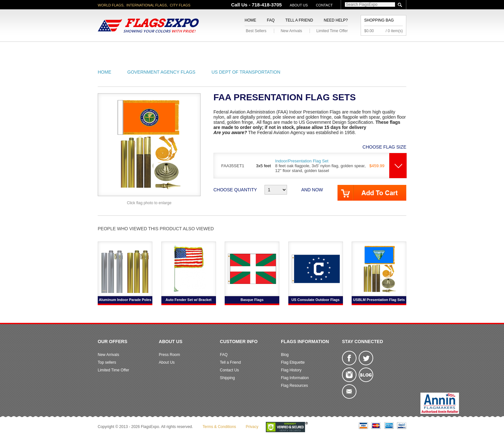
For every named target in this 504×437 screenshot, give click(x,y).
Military (214, 49)
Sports (320, 49)
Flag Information (295, 378)
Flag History (291, 370)
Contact (324, 5)
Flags (348, 49)
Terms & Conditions (219, 427)
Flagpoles (286, 49)
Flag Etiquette (293, 362)
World (184, 49)
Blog (285, 355)
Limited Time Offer (332, 31)
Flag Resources (294, 386)
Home (250, 20)
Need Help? (336, 20)
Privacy (252, 427)
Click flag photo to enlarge (149, 203)
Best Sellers (256, 31)
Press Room (169, 355)
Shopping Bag (379, 20)
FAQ (271, 20)
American (116, 49)
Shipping (227, 378)
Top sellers (107, 362)
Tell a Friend (299, 20)
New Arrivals (291, 31)
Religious (248, 49)
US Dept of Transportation (246, 72)
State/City (152, 49)
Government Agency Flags (161, 72)
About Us (299, 5)
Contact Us (229, 370)
